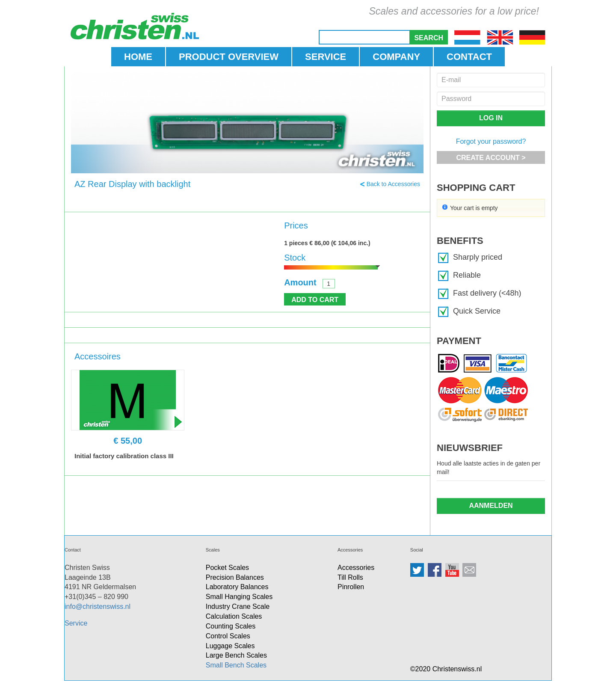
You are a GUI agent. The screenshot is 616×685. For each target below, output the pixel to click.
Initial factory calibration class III (124, 456)
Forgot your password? (491, 141)
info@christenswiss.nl (98, 606)
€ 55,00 (128, 441)
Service (76, 623)
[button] (429, 37)
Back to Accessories (393, 184)
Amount (300, 282)
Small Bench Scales (236, 665)
